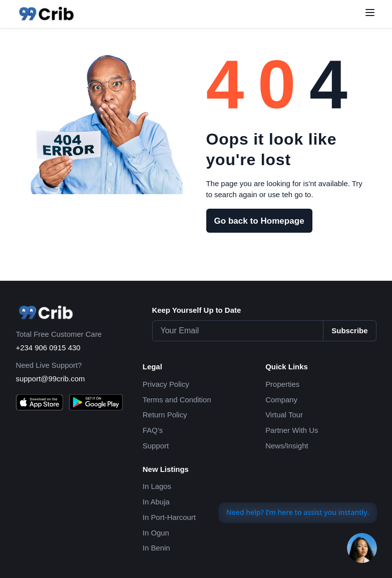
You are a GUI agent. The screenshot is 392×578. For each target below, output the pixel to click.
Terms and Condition (177, 400)
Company (281, 400)
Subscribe (349, 331)
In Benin (156, 548)
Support (156, 446)
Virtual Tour (284, 415)
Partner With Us (292, 430)
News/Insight (287, 446)
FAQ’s (153, 430)
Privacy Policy (166, 384)
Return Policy (165, 415)
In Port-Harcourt (169, 517)
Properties (282, 384)
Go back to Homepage (259, 221)
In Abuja (156, 502)
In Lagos (157, 486)
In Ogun (156, 533)
